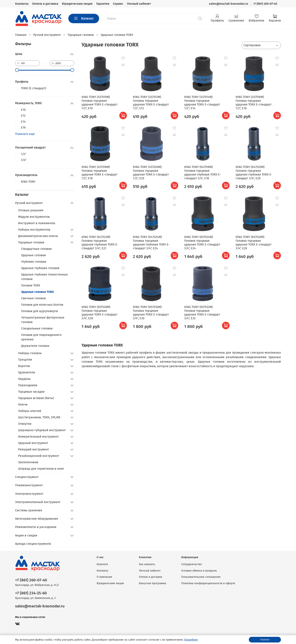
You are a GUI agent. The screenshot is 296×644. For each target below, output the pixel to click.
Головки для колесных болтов (42, 305)
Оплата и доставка (45, 4)
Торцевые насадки (31, 392)
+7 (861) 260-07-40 (265, 4)
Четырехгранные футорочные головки (43, 320)
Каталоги (102, 564)
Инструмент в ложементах (37, 223)
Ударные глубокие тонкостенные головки (44, 277)
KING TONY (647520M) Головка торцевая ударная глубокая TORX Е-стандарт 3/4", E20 (254, 173)
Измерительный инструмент (38, 437)
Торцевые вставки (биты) (36, 398)
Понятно (265, 640)
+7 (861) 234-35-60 (31, 593)
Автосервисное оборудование (37, 519)
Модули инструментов (34, 217)
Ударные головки (34, 255)
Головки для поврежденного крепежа (41, 337)
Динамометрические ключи (38, 236)
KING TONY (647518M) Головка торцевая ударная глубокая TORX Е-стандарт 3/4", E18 (203, 173)
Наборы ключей (30, 411)
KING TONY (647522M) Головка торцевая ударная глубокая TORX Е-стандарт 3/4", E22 (100, 243)
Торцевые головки (31, 242)
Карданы (24, 379)
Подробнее (191, 640)
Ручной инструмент (29, 203)
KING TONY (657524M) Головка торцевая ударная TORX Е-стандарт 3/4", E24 (202, 243)
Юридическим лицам (77, 4)
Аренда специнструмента (33, 544)
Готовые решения (31, 210)
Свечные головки (34, 298)
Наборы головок (30, 353)
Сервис (118, 4)
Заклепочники (28, 462)
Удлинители (27, 372)
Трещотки (25, 360)
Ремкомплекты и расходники (36, 527)
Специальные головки (37, 328)
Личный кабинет (139, 4)
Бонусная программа (153, 583)
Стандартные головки (36, 249)
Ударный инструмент (33, 443)
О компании (104, 577)
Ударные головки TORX (37, 292)
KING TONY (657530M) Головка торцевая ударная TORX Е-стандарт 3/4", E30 (151, 313)
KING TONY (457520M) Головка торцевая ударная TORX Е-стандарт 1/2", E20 (151, 173)
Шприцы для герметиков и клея (41, 469)
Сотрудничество (192, 564)
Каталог (84, 18)
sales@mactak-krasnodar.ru (229, 4)
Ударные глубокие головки (40, 268)
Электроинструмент (29, 494)
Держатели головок (35, 346)
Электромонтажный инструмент (38, 502)
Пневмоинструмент (29, 485)
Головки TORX (31, 285)
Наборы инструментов (34, 230)
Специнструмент (27, 477)
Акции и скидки (26, 535)
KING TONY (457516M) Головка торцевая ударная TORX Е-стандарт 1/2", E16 (254, 103)
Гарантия (103, 4)
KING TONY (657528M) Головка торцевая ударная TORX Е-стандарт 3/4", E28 (99, 313)
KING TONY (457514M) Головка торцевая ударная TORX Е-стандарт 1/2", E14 (202, 103)
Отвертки (25, 424)
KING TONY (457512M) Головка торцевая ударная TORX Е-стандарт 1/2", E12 (151, 103)
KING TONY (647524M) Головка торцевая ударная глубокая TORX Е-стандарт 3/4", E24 (151, 243)
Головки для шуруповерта (40, 311)
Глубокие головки (34, 262)
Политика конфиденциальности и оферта (208, 583)
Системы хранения (29, 510)
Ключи (23, 404)
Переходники (28, 385)
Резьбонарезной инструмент (39, 456)
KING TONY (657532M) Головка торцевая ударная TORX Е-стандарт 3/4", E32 (202, 313)
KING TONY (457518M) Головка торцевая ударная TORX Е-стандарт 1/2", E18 (99, 173)
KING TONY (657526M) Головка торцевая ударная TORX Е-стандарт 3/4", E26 (254, 243)
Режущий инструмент (34, 449)
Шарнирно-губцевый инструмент (42, 430)
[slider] (17, 70)
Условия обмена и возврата (199, 571)
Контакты (22, 4)
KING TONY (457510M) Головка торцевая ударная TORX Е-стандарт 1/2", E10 (99, 103)
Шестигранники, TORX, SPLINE (39, 417)
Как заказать (147, 564)
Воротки (24, 366)
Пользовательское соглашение (201, 577)
